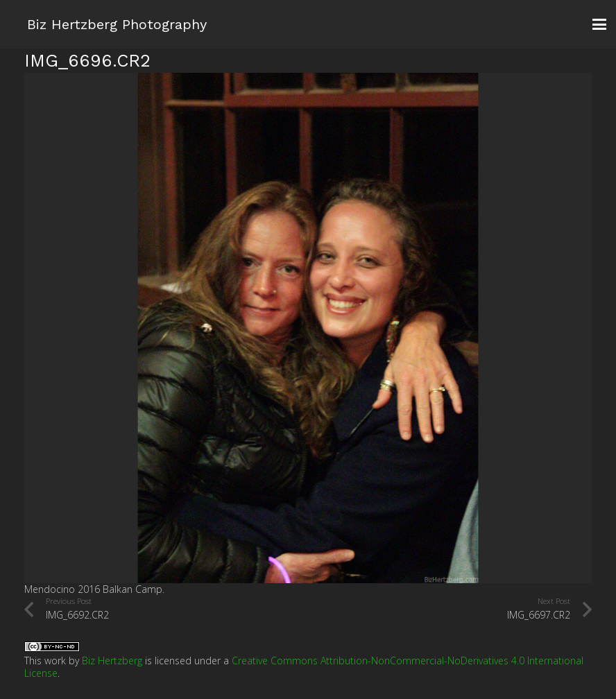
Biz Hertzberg (112, 661)
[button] (599, 24)
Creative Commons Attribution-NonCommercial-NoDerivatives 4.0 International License (304, 667)
